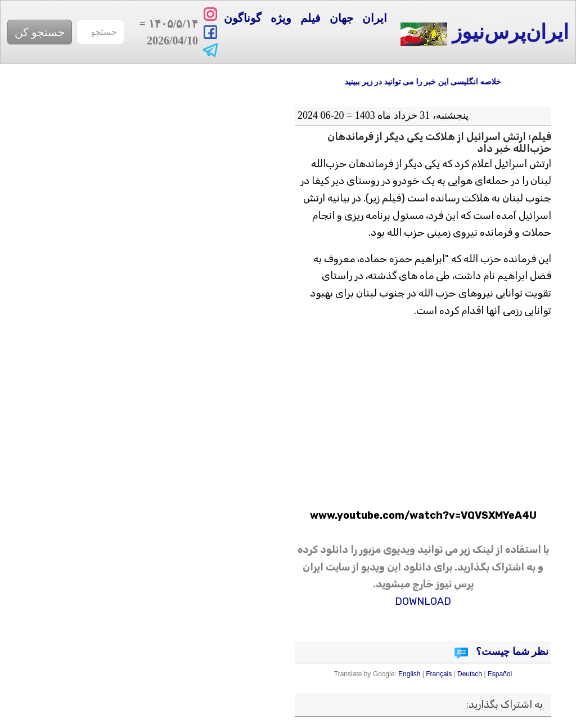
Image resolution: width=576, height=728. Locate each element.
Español (500, 674)
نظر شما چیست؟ (511, 651)
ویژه (281, 18)
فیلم (310, 18)
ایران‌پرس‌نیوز (485, 33)
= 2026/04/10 (167, 32)
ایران (375, 18)
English (409, 674)
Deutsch (470, 674)
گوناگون (243, 18)
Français (439, 674)
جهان (341, 18)
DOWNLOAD (423, 601)
